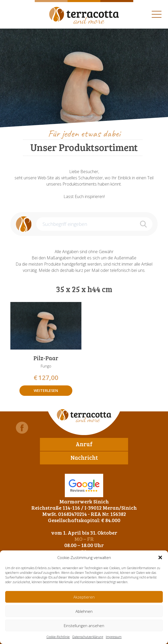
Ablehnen (84, 611)
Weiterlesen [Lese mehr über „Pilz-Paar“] (46, 390)
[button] (160, 557)
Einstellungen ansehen (84, 626)
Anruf (84, 444)
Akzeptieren (84, 597)
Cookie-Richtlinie (58, 637)
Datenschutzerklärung (88, 637)
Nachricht (84, 457)
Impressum (114, 637)
